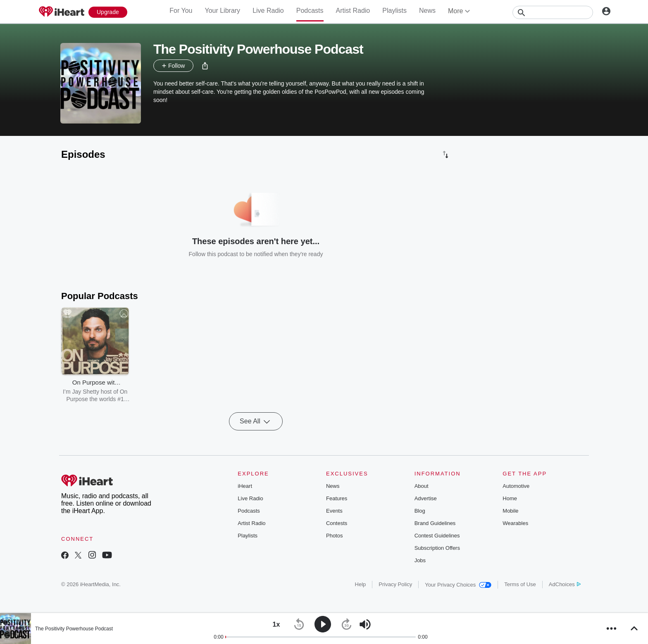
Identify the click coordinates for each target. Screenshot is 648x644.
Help (361, 584)
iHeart (245, 486)
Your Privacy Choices (458, 585)
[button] (205, 66)
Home (510, 498)
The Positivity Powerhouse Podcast (74, 629)
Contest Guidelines (437, 536)
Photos (334, 536)
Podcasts (310, 11)
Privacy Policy (395, 584)
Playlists (394, 11)
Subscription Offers (437, 548)
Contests (337, 523)
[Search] (553, 12)
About (422, 486)
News (427, 11)
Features (337, 498)
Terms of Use (520, 584)
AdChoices (565, 584)
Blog (420, 511)
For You (181, 11)
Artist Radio (353, 11)
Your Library (222, 11)
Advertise (426, 498)
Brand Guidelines (435, 523)
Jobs (420, 560)
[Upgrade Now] (108, 12)
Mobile (510, 511)
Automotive (516, 486)
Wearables (515, 523)
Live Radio (268, 11)
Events (334, 511)
